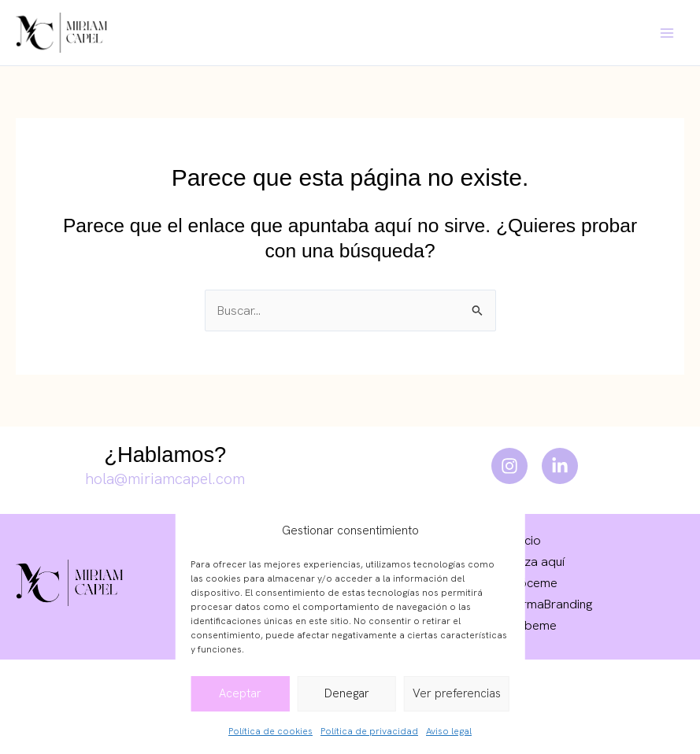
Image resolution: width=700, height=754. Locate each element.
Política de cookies (270, 731)
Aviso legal (449, 731)
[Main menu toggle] (667, 33)
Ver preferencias (457, 693)
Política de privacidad (369, 731)
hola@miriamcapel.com (165, 479)
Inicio (527, 540)
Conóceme (527, 583)
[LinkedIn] (560, 466)
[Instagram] (509, 466)
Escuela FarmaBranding (527, 604)
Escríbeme (527, 625)
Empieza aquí (527, 562)
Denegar (347, 693)
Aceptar (240, 693)
